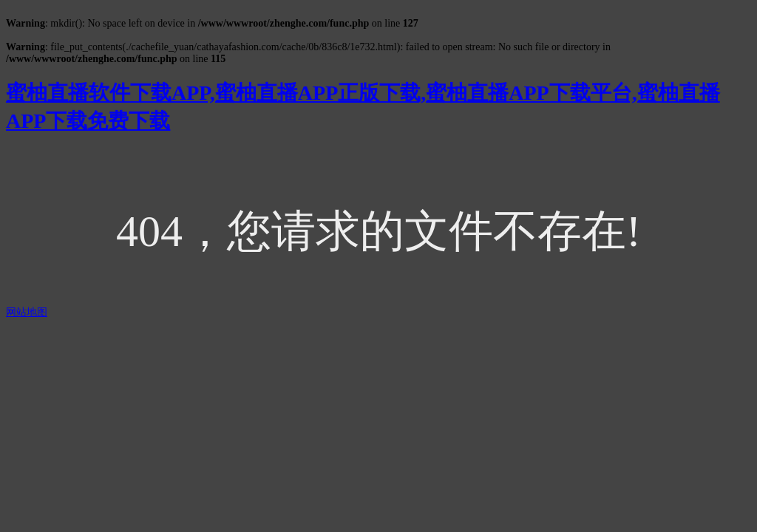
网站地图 (27, 312)
